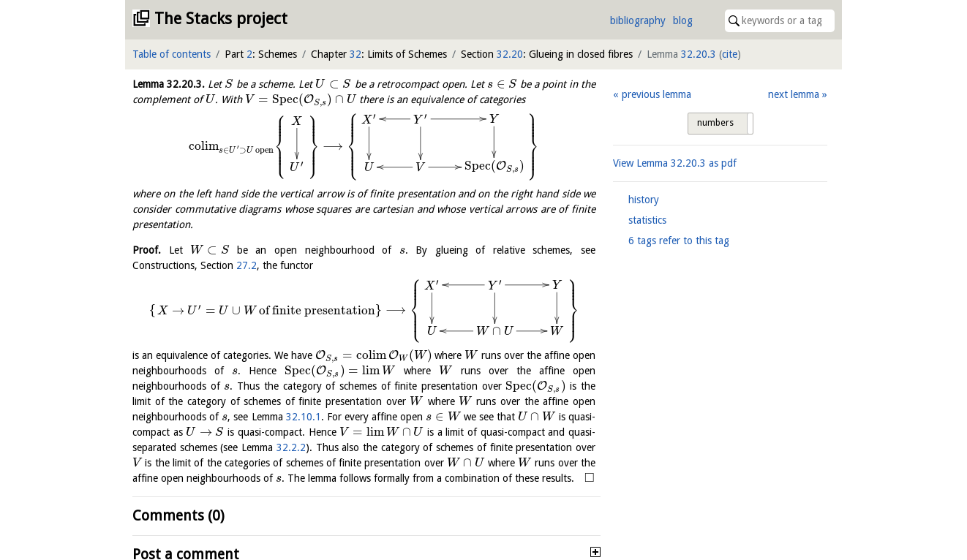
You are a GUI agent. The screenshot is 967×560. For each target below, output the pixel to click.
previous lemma (656, 94)
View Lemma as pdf (675, 163)
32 (355, 54)
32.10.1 (304, 417)
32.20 (510, 54)
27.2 (247, 265)
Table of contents (172, 54)
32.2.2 (291, 447)
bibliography (638, 20)
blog (683, 20)
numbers (715, 123)
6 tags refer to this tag (679, 241)
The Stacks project (221, 19)
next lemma (794, 94)
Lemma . (169, 84)
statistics (647, 220)
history (644, 200)
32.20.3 (699, 54)
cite (730, 54)
